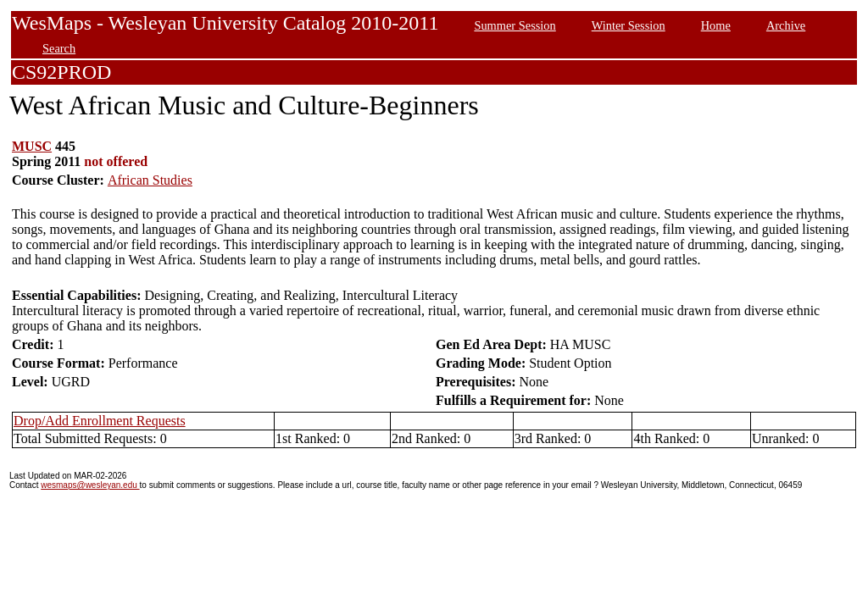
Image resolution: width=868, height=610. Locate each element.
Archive (786, 25)
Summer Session (515, 25)
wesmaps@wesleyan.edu (90, 485)
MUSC (32, 146)
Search (59, 48)
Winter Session (629, 25)
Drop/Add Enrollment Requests (100, 421)
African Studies (150, 180)
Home (716, 25)
